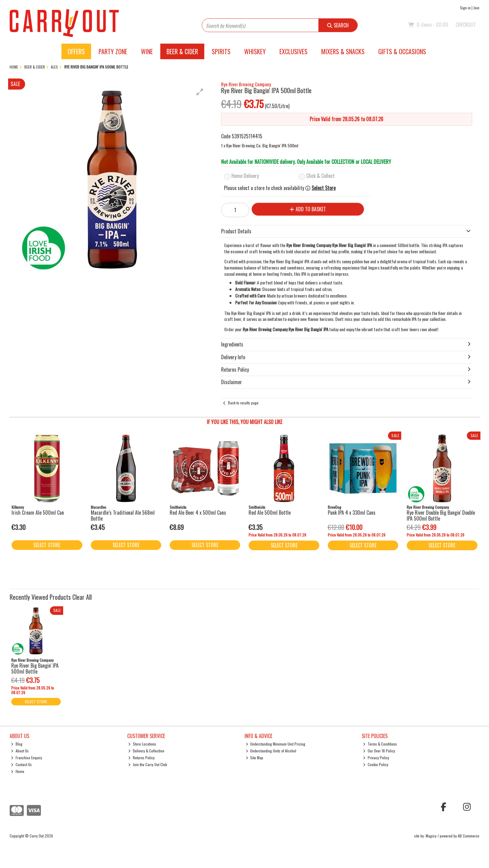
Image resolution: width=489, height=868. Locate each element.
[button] (200, 92)
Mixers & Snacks (343, 51)
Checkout (466, 25)
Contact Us (21, 764)
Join (476, 8)
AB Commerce (469, 836)
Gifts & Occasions (402, 51)
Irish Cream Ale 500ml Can (38, 513)
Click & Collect (320, 176)
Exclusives (293, 51)
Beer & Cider (182, 51)
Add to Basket (308, 209)
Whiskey (255, 51)
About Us (20, 751)
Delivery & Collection (146, 751)
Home (18, 771)
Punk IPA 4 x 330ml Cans (352, 513)
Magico (431, 836)
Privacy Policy (376, 758)
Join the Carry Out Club (148, 764)
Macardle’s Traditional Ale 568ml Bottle (123, 515)
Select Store (324, 188)
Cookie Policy (376, 764)
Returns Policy (141, 758)
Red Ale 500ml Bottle (270, 513)
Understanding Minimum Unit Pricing (276, 744)
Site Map (255, 758)
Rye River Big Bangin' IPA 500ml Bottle (35, 668)
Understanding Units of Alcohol (271, 751)
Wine (147, 51)
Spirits (221, 51)
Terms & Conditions (380, 744)
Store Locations (142, 744)
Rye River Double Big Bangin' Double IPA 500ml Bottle (441, 515)
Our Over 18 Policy (379, 751)
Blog (17, 744)
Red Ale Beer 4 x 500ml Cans (198, 513)
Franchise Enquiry (27, 758)
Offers (76, 51)
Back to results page (243, 403)
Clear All (82, 597)
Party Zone (113, 51)
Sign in (465, 8)
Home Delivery (245, 176)
